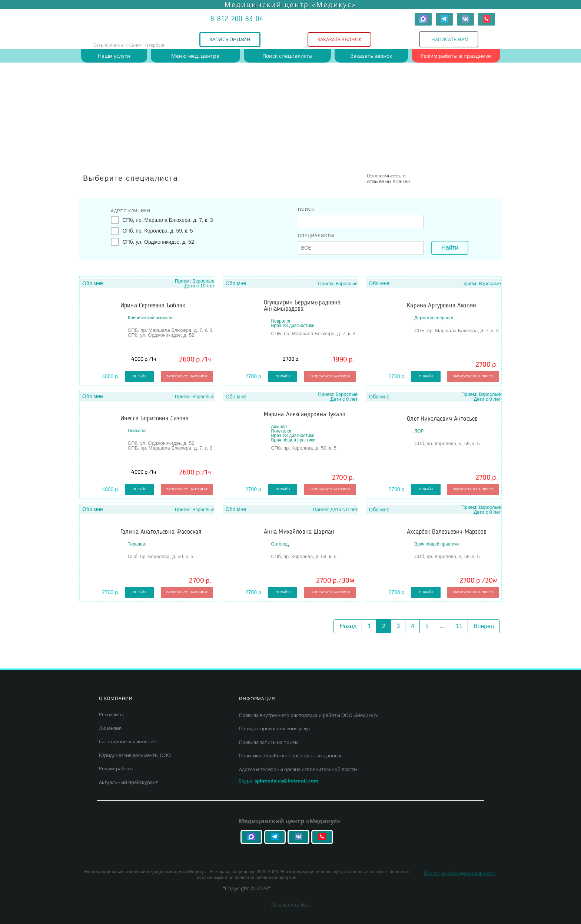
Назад (348, 626)
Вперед (484, 626)
